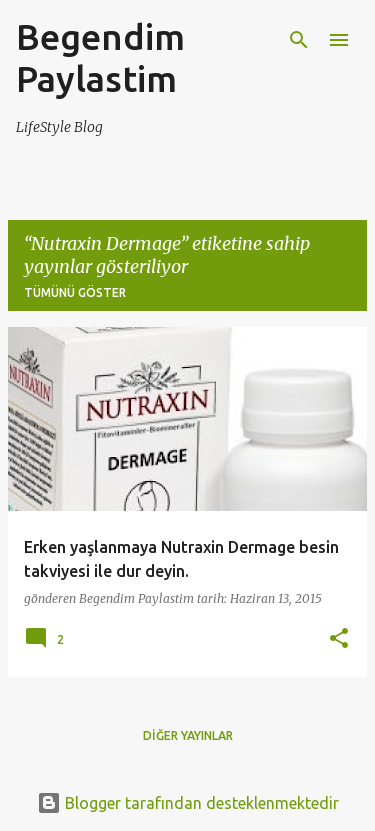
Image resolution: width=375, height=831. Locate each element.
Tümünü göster (75, 292)
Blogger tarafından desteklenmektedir (188, 803)
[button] (339, 639)
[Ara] (299, 40)
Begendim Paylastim (100, 57)
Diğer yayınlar (188, 735)
